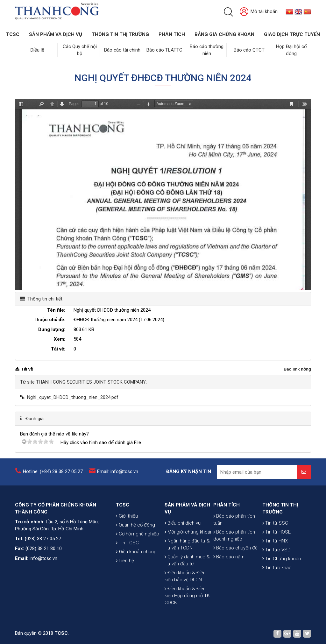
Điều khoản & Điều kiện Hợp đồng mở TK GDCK (187, 596)
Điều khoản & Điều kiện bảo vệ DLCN (185, 576)
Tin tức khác (277, 568)
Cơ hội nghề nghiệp (138, 534)
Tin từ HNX (275, 541)
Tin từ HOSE (276, 532)
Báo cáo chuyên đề (235, 548)
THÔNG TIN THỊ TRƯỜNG (120, 34)
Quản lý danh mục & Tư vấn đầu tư (187, 560)
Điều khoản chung (136, 552)
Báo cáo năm (229, 557)
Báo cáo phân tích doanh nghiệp (234, 535)
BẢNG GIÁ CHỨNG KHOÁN (224, 34)
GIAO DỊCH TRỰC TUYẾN (292, 34)
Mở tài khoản (259, 12)
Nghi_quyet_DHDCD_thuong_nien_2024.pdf (73, 397)
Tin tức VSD (276, 550)
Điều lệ (37, 50)
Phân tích (172, 34)
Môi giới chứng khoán (189, 532)
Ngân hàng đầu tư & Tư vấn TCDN (187, 544)
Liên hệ (125, 561)
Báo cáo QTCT (249, 50)
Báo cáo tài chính (122, 50)
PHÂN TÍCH (227, 505)
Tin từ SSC (275, 523)
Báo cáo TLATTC (164, 50)
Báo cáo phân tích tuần (234, 520)
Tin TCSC (127, 543)
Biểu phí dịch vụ (183, 523)
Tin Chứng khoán (282, 559)
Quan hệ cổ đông (135, 525)
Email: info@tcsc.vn (118, 471)
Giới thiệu (127, 516)
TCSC (13, 34)
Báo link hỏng (297, 369)
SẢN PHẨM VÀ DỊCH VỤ (56, 34)
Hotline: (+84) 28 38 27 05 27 (53, 471)
